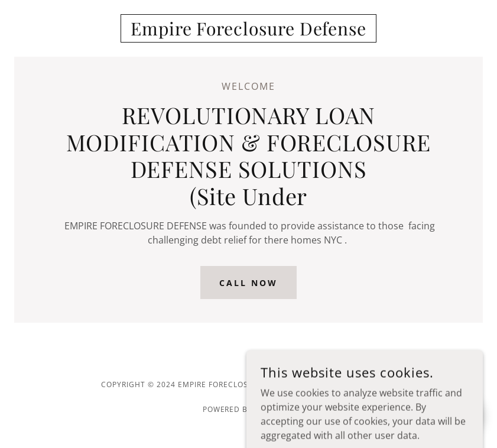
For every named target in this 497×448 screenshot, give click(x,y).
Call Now (248, 283)
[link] (248, 32)
